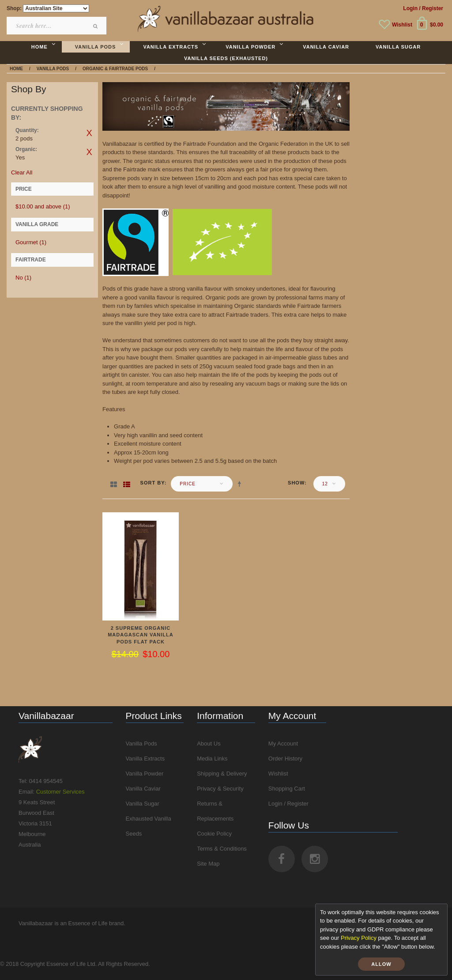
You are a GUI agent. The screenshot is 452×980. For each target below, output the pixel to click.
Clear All (22, 172)
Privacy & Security (220, 789)
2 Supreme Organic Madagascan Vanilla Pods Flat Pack (141, 635)
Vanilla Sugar (143, 804)
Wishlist (402, 25)
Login (410, 8)
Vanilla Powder (145, 774)
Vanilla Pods (141, 744)
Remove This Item (89, 133)
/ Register (431, 8)
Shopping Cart (287, 789)
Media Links (212, 759)
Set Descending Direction (241, 484)
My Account (283, 744)
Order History (285, 759)
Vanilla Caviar (143, 789)
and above (43, 206)
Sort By (153, 483)
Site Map (208, 864)
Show (296, 483)
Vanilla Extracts (145, 759)
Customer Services (60, 792)
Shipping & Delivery (222, 774)
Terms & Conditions (222, 849)
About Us (209, 744)
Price (188, 484)
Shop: (14, 8)
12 (325, 484)
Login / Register (288, 804)
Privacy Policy (359, 938)
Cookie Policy (214, 834)
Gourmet (31, 242)
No (23, 278)
